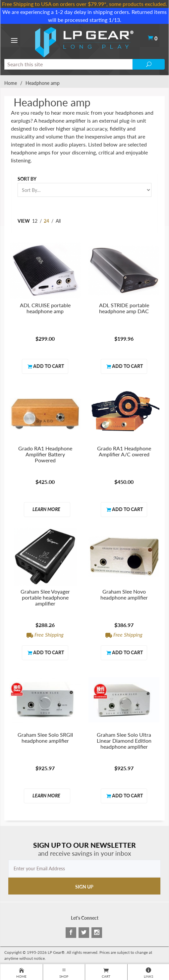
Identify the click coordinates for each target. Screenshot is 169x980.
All (58, 221)
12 (35, 221)
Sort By (27, 179)
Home (11, 83)
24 (46, 221)
